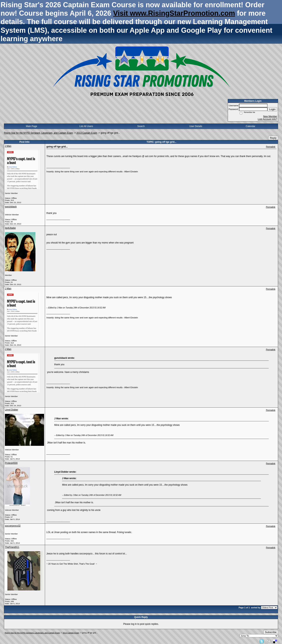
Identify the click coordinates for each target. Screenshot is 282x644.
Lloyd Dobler (11, 410)
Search (141, 126)
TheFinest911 (12, 547)
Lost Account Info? (267, 119)
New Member (270, 116)
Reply (273, 138)
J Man (8, 146)
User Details (196, 126)
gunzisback (11, 207)
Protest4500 (11, 463)
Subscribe (271, 632)
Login (272, 109)
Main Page (31, 126)
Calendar (251, 126)
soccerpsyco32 (13, 526)
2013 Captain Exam (87, 133)
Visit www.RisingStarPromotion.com (174, 13)
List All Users (86, 126)
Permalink (271, 147)
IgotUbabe (10, 228)
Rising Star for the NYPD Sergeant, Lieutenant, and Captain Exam (38, 133)
